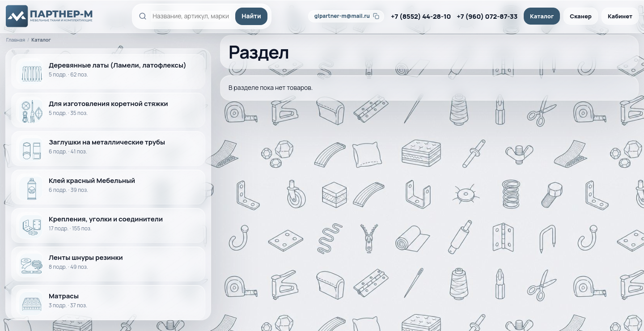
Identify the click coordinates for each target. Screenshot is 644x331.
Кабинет (620, 16)
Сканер (581, 16)
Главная (16, 40)
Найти (251, 16)
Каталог (542, 16)
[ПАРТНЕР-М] (50, 16)
